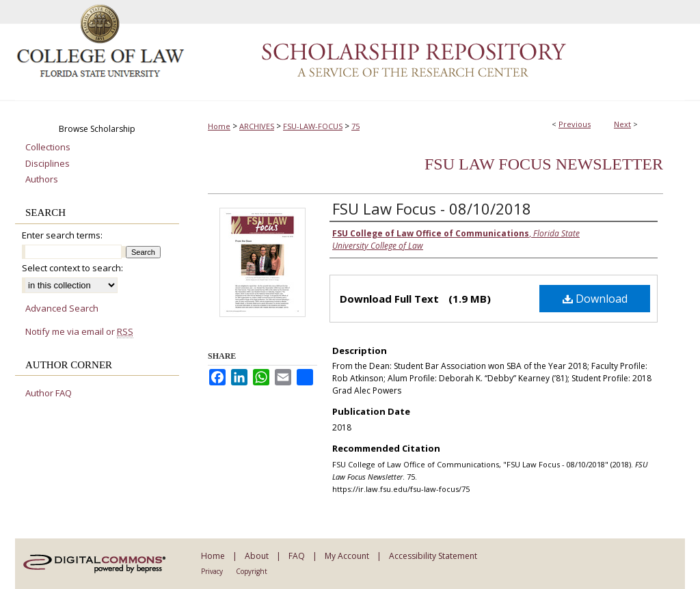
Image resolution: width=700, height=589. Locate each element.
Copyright (252, 571)
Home (219, 126)
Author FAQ (49, 394)
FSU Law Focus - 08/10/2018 (432, 208)
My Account (347, 556)
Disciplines (48, 164)
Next (622, 124)
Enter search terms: (62, 235)
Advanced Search (62, 308)
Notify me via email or (79, 332)
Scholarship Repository (435, 51)
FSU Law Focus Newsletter (544, 164)
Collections (48, 148)
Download (595, 299)
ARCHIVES (257, 126)
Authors (42, 180)
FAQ (297, 556)
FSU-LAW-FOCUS (313, 126)
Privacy (212, 571)
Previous (575, 124)
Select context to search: (72, 268)
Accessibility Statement (433, 556)
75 (355, 126)
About (257, 556)
